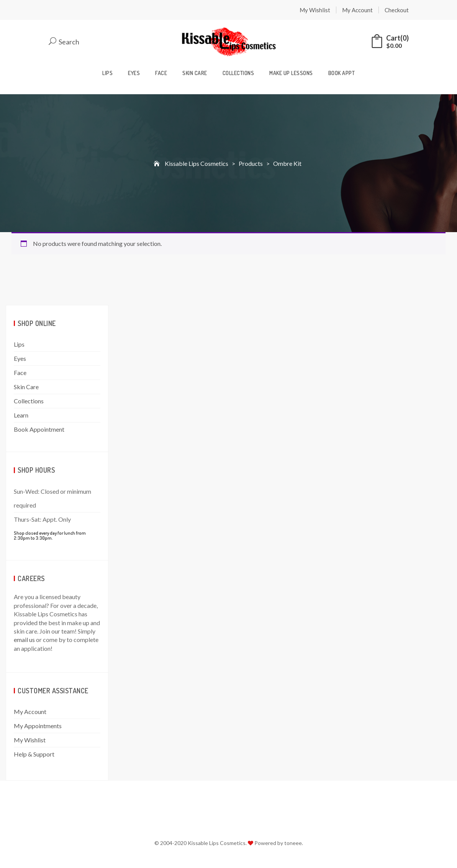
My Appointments (38, 726)
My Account (357, 10)
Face (161, 73)
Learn (21, 415)
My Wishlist (315, 10)
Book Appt (342, 73)
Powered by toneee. (279, 843)
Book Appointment (39, 429)
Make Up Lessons (291, 73)
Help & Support (34, 754)
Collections (238, 73)
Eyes (134, 73)
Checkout (397, 10)
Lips (107, 73)
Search (64, 42)
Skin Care (195, 73)
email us (24, 640)
